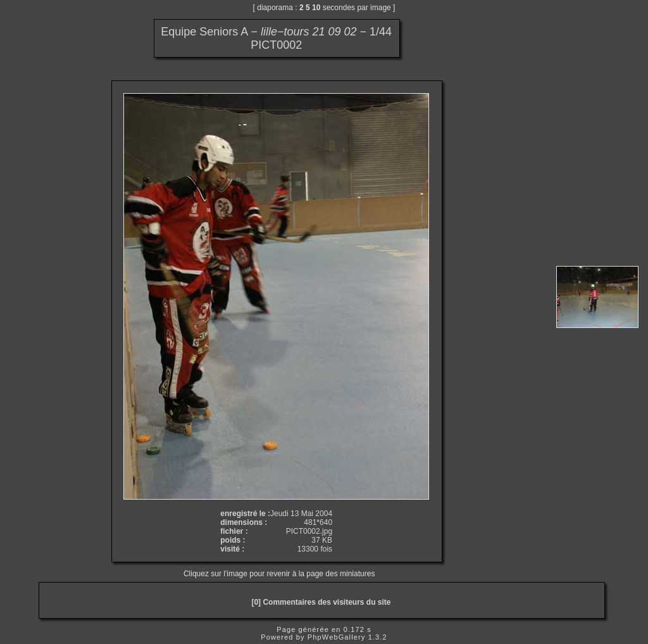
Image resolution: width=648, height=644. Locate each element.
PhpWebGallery (337, 637)
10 (316, 8)
